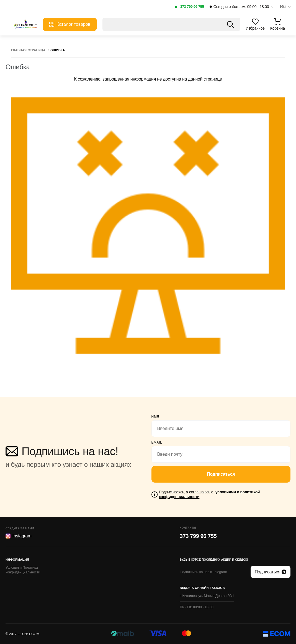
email (157, 442)
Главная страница (28, 50)
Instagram (18, 536)
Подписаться (221, 474)
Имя (155, 417)
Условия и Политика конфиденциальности (23, 570)
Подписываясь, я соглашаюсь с (209, 494)
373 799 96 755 (192, 7)
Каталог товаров (70, 24)
